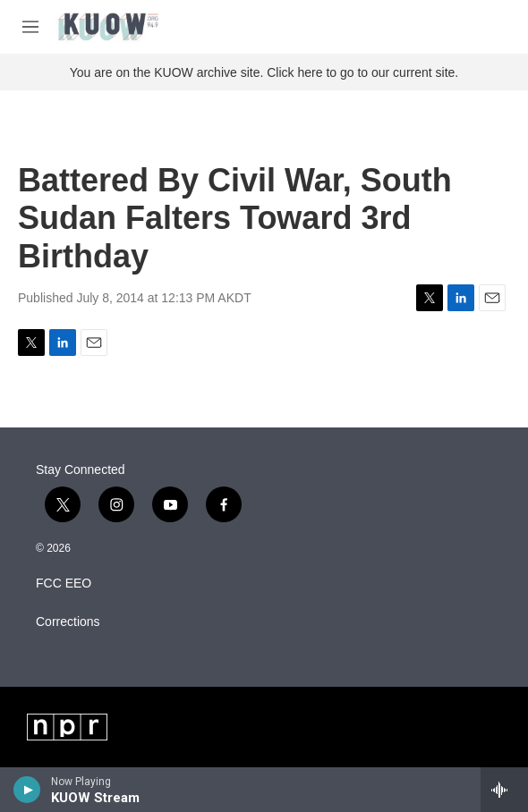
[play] (27, 790)
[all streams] (504, 790)
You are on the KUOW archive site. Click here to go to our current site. (264, 72)
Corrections (68, 622)
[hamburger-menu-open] (30, 27)
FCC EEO (64, 584)
